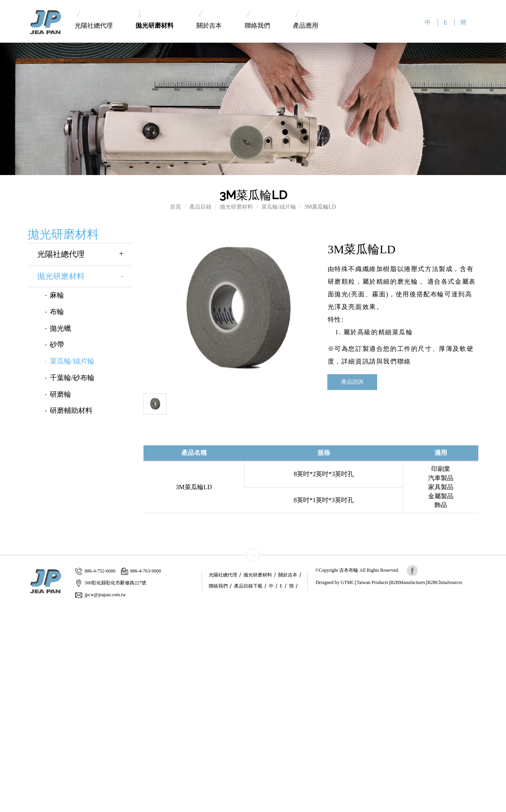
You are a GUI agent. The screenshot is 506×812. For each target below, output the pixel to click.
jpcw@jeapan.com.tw (100, 595)
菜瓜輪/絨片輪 (279, 207)
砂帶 (57, 345)
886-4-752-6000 (95, 571)
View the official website (58, 681)
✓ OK (184, 808)
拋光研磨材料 (155, 19)
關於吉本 (209, 20)
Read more (15, 681)
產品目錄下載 (248, 586)
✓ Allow (10, 626)
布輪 (57, 312)
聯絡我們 (257, 20)
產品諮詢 (352, 382)
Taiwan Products (372, 582)
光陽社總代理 (94, 20)
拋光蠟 (60, 328)
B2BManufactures (408, 582)
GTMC (348, 582)
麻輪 (57, 295)
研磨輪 (60, 394)
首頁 (176, 207)
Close (6, 610)
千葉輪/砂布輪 (72, 378)
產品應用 (306, 20)
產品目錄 (200, 207)
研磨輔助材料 (71, 411)
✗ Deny (9, 634)
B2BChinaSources (445, 582)
